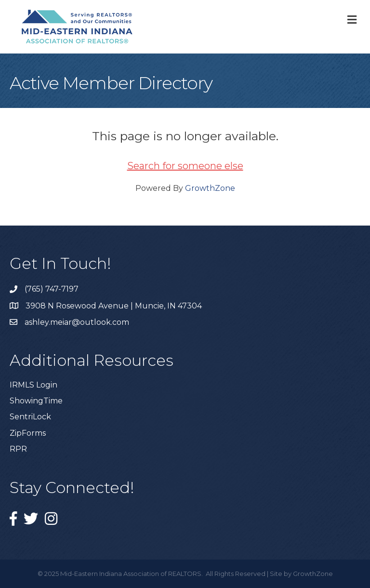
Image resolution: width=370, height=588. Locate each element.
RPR (18, 449)
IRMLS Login (33, 385)
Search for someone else (185, 166)
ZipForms (28, 433)
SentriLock (30, 417)
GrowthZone (210, 188)
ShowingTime (36, 401)
